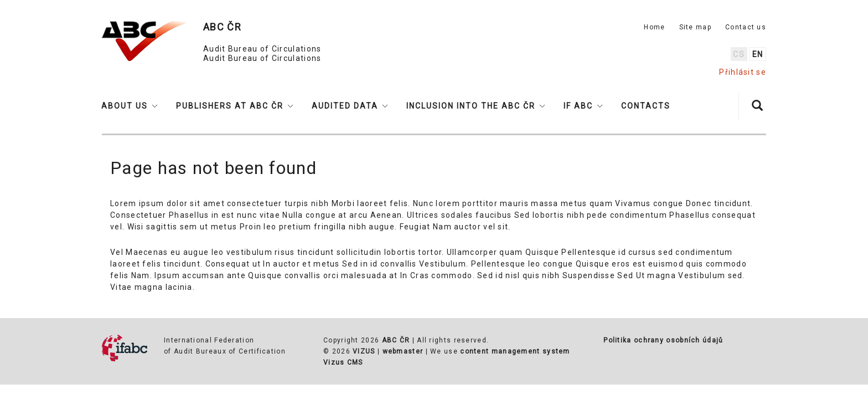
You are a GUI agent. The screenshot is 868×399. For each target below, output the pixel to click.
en (758, 54)
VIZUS (364, 351)
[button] (129, 106)
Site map (695, 27)
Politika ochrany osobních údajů (663, 340)
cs (739, 54)
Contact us (746, 27)
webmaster (403, 351)
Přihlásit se (743, 72)
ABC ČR (396, 340)
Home (654, 27)
